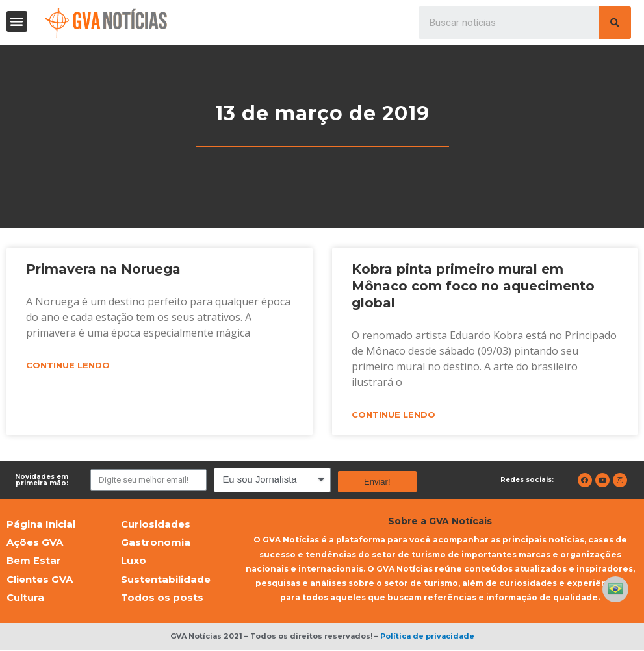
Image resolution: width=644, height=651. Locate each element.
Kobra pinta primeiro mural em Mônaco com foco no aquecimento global (473, 286)
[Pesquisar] (615, 23)
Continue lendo (68, 366)
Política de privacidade (427, 637)
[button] (17, 21)
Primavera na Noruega (103, 269)
